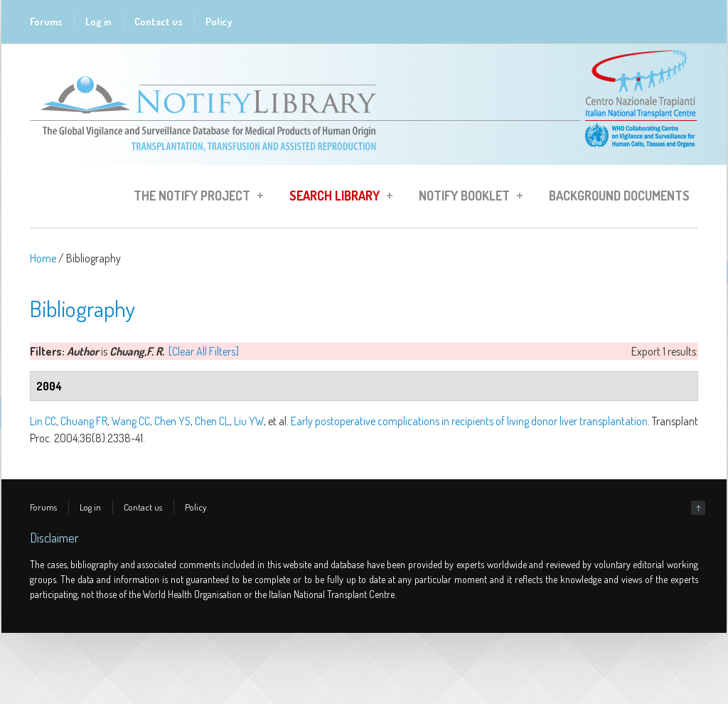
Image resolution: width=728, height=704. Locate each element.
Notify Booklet (466, 198)
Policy (219, 22)
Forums (46, 22)
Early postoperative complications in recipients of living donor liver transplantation (469, 421)
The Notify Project (194, 198)
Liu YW (249, 421)
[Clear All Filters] (204, 351)
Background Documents (619, 196)
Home (43, 258)
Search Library (337, 198)
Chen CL (212, 421)
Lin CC (43, 421)
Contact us (159, 22)
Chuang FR (84, 421)
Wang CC (131, 421)
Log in (98, 22)
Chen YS (172, 421)
